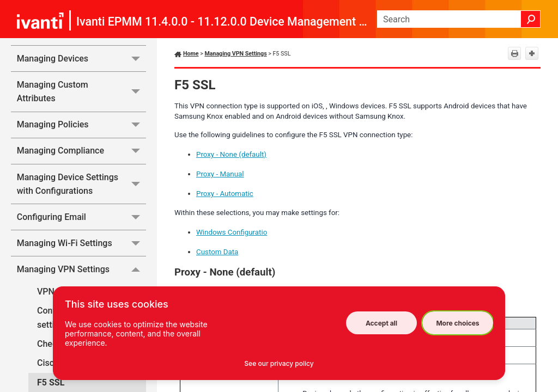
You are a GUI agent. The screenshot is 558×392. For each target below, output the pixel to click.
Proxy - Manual (220, 174)
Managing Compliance (81, 151)
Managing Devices (81, 59)
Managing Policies (81, 125)
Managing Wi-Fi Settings (81, 243)
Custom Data (217, 252)
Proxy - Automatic (225, 194)
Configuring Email (81, 217)
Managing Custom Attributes (81, 92)
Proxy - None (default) (231, 154)
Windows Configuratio (232, 232)
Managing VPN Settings (81, 269)
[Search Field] (459, 19)
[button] (531, 19)
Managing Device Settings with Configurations (81, 184)
